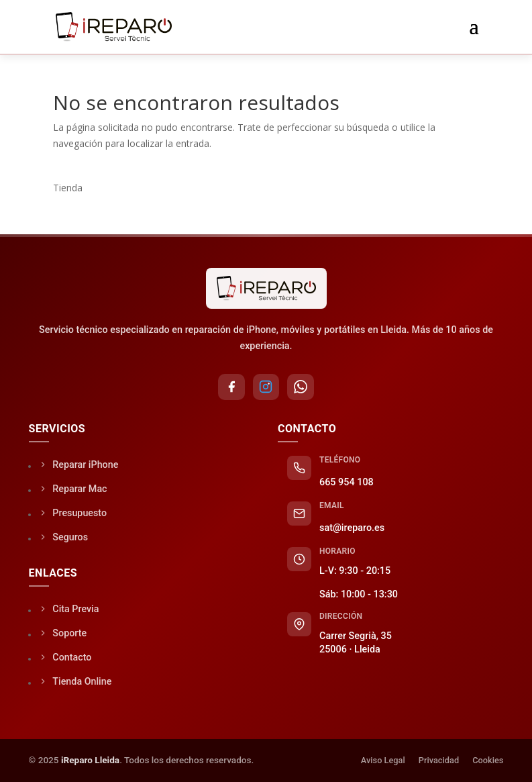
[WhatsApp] (301, 387)
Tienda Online (75, 682)
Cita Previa (69, 609)
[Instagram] (266, 387)
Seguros (63, 537)
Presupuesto (73, 513)
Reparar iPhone (79, 465)
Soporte (63, 633)
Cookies (488, 761)
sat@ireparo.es (352, 529)
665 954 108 (347, 483)
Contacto (65, 657)
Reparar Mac (73, 489)
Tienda (68, 188)
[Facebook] (231, 387)
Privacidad (439, 761)
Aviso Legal (383, 761)
